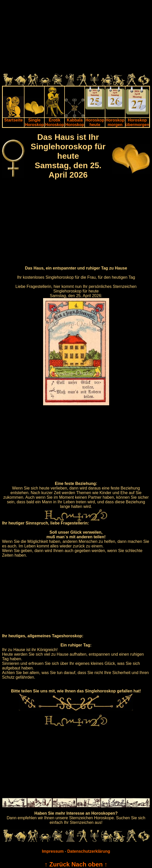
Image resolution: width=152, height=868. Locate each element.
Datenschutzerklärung (89, 851)
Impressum (53, 851)
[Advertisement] (76, 38)
